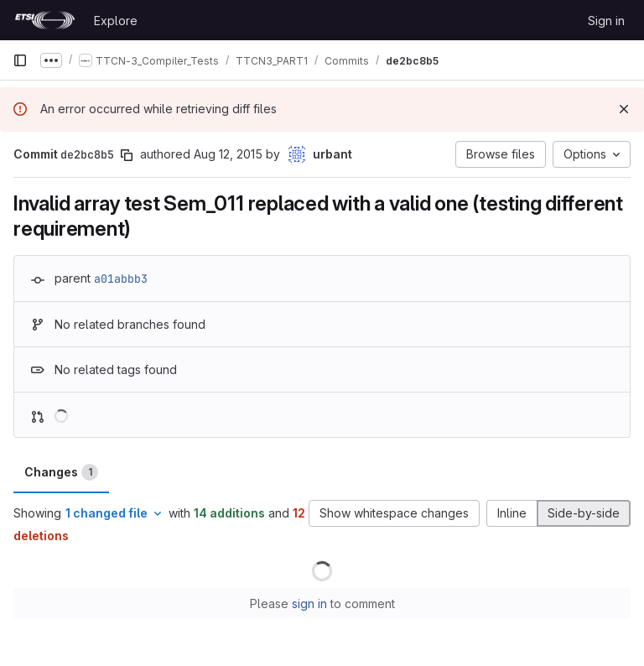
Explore (116, 21)
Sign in (606, 21)
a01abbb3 (121, 278)
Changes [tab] (61, 472)
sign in (309, 604)
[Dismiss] (624, 109)
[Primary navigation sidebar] (20, 60)
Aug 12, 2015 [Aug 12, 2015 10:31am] (228, 154)
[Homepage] (45, 20)
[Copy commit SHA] (127, 155)
